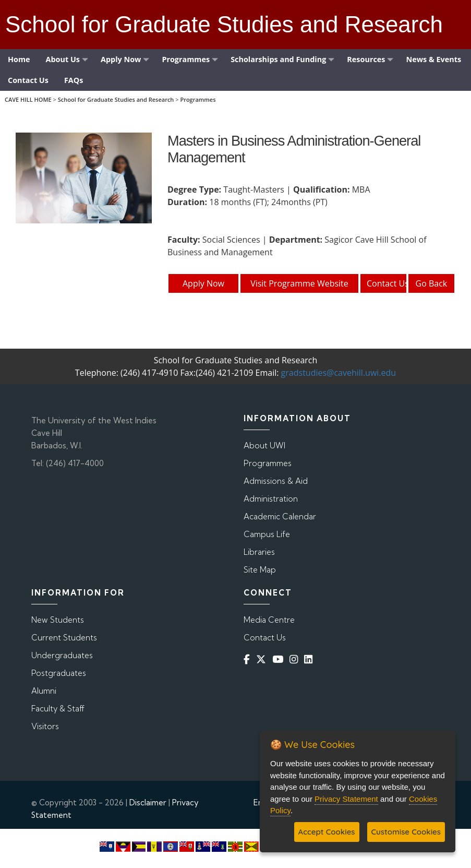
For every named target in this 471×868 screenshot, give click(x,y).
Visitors (45, 726)
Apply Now (203, 283)
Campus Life (267, 534)
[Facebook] (249, 659)
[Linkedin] (310, 659)
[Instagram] (296, 659)
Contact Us (387, 283)
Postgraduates (59, 673)
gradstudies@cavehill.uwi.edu (339, 373)
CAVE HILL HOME (28, 99)
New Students (58, 620)
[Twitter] (263, 659)
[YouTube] (280, 659)
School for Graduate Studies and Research (116, 99)
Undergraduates (62, 655)
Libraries (259, 552)
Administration (271, 499)
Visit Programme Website (299, 283)
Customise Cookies (406, 832)
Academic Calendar (280, 516)
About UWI (264, 445)
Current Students (64, 638)
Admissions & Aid (276, 481)
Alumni (44, 691)
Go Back (432, 283)
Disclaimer (148, 802)
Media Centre (269, 620)
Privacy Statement (346, 799)
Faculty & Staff (58, 709)
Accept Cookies (327, 832)
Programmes (198, 99)
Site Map (260, 570)
